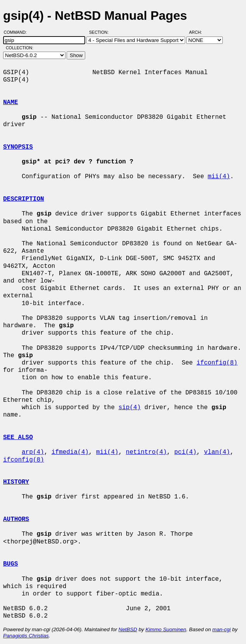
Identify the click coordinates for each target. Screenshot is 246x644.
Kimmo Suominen (166, 629)
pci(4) (186, 452)
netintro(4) (146, 452)
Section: (101, 32)
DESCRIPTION (24, 199)
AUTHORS (16, 519)
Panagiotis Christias (26, 636)
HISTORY (16, 482)
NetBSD (128, 629)
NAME (10, 102)
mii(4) (219, 177)
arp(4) (33, 452)
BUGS (10, 564)
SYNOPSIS (18, 147)
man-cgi (221, 629)
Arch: (199, 32)
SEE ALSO (18, 437)
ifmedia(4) (70, 452)
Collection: (20, 48)
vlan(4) (217, 452)
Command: (18, 32)
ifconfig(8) (217, 363)
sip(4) (130, 408)
